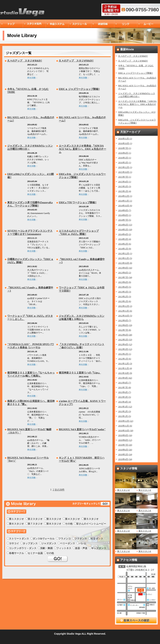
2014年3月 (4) (125, 239)
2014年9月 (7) (125, 210)
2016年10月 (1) (125, 143)
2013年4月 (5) (125, 287)
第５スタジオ (91, 519)
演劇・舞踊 (46, 548)
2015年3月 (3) (125, 186)
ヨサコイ (14, 543)
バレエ (82, 543)
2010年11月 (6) (125, 426)
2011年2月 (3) (125, 411)
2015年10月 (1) (125, 172)
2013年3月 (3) (125, 292)
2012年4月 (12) (125, 344)
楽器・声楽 (81, 548)
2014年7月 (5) (125, 220)
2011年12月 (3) (125, 364)
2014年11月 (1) (125, 201)
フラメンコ (65, 539)
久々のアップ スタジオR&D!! (25, 61)
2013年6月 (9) (125, 282)
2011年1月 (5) (125, 416)
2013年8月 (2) (125, 273)
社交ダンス (97, 539)
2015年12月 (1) (125, 167)
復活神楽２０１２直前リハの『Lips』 (80, 373)
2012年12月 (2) (125, 306)
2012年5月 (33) (125, 340)
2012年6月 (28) (125, 335)
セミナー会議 (35, 553)
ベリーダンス (68, 543)
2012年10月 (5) (125, 316)
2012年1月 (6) (125, 359)
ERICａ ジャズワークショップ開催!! (79, 89)
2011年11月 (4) (125, 368)
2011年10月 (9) (125, 373)
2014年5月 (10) (125, 230)
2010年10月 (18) (126, 431)
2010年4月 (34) (125, 459)
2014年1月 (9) (125, 249)
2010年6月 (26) (125, 450)
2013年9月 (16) (125, 268)
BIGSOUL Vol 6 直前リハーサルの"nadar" (82, 429)
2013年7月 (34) (125, 277)
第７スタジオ (35, 524)
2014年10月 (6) (125, 206)
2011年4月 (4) (125, 402)
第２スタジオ (35, 519)
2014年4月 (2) (125, 234)
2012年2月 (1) (125, 354)
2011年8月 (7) (125, 383)
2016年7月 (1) (125, 148)
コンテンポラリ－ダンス (23, 548)
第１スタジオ (17, 519)
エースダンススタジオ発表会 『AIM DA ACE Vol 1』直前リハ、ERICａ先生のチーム (82, 149)
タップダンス (30, 543)
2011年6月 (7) (125, 392)
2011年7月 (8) (125, 387)
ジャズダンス (49, 543)
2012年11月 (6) (125, 311)
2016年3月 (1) (125, 163)
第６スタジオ (17, 524)
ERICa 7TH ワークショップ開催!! (78, 203)
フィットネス (64, 548)
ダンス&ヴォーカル (44, 539)
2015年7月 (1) (125, 177)
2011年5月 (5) (125, 397)
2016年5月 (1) (125, 158)
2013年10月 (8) (125, 263)
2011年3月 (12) (125, 407)
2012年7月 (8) (125, 330)
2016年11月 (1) (125, 139)
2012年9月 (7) (125, 320)
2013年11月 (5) (125, 258)
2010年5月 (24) (125, 455)
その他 (69, 524)
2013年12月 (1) (125, 253)
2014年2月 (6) (125, 244)
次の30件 (60, 490)
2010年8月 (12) (125, 440)
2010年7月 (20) (125, 445)
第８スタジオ (54, 524)
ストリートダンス (19, 539)
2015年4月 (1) (125, 182)
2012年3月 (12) (125, 349)
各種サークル (17, 553)
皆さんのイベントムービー (91, 524)
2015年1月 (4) (125, 191)
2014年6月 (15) (125, 225)
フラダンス (81, 539)
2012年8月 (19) (125, 325)
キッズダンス (99, 548)
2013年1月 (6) (125, 301)
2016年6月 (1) (125, 153)
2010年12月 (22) (126, 421)
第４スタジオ (73, 519)
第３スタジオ (54, 519)
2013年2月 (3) (125, 297)
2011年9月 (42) (125, 378)
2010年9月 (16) (125, 435)
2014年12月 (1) (125, 196)
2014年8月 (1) (125, 215)
